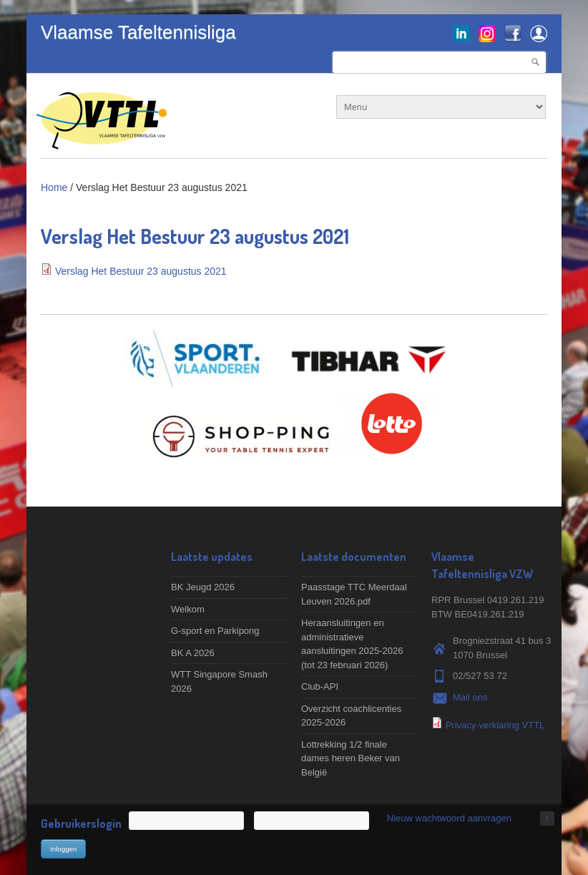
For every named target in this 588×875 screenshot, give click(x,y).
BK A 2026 (193, 653)
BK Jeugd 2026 (203, 587)
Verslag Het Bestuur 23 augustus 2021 (141, 271)
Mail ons (470, 697)
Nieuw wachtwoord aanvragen (449, 818)
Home (54, 187)
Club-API (320, 686)
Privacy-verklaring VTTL (495, 725)
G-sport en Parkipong (215, 631)
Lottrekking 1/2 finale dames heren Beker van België (351, 758)
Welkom (188, 609)
